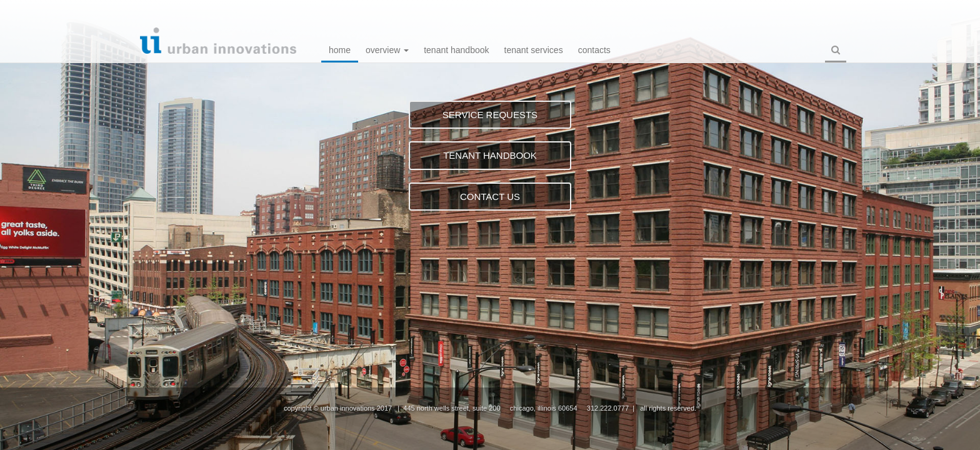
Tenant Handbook (456, 50)
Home (340, 50)
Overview (387, 50)
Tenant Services (534, 50)
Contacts (594, 50)
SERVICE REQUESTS (490, 115)
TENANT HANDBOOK (490, 155)
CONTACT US (490, 197)
